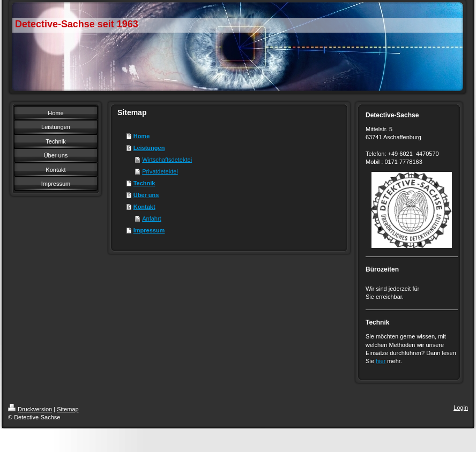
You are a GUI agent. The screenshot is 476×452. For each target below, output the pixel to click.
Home (142, 136)
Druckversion (30, 409)
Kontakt (144, 207)
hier (381, 361)
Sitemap (68, 409)
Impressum (149, 230)
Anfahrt (151, 219)
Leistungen (149, 148)
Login (461, 408)
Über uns (146, 195)
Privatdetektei (160, 171)
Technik (144, 183)
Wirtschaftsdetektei (167, 160)
